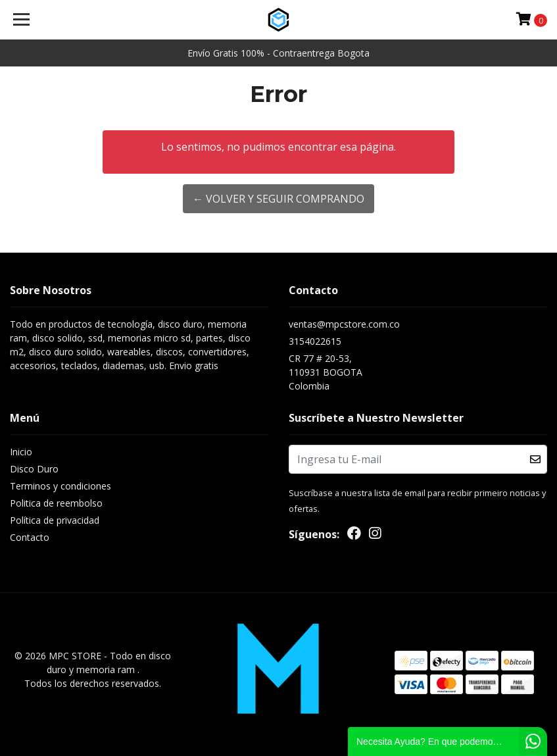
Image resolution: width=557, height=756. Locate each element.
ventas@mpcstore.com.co (344, 324)
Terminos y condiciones (61, 486)
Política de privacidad (55, 520)
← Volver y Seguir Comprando (278, 199)
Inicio (21, 452)
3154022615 (315, 341)
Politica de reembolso (56, 503)
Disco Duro (34, 469)
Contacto (30, 537)
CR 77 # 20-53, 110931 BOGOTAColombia (326, 372)
